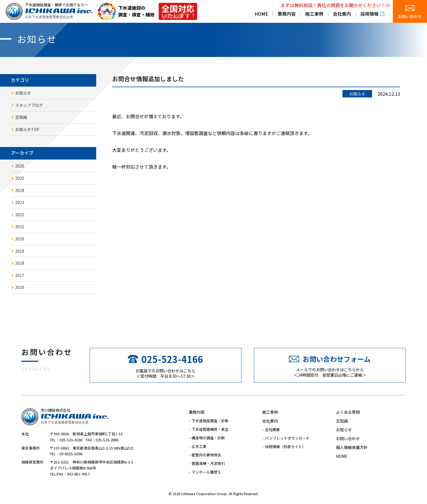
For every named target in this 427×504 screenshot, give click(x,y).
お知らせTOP (27, 129)
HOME (261, 14)
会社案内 (342, 14)
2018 (20, 263)
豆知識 (21, 117)
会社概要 (272, 429)
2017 (20, 275)
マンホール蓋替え (206, 472)
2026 (20, 166)
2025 (20, 178)
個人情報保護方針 (352, 447)
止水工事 (199, 446)
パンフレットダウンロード (287, 438)
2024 (20, 190)
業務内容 (287, 14)
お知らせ (23, 93)
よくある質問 (348, 412)
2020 (20, 239)
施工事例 (314, 14)
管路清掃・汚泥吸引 (208, 463)
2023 (20, 202)
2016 (20, 287)
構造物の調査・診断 (208, 438)
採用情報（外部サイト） (285, 447)
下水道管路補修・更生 (210, 429)
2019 (20, 251)
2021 (20, 227)
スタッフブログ (29, 105)
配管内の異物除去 (206, 455)
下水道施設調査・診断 (210, 421)
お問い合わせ (410, 16)
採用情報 (369, 14)
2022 (20, 215)
